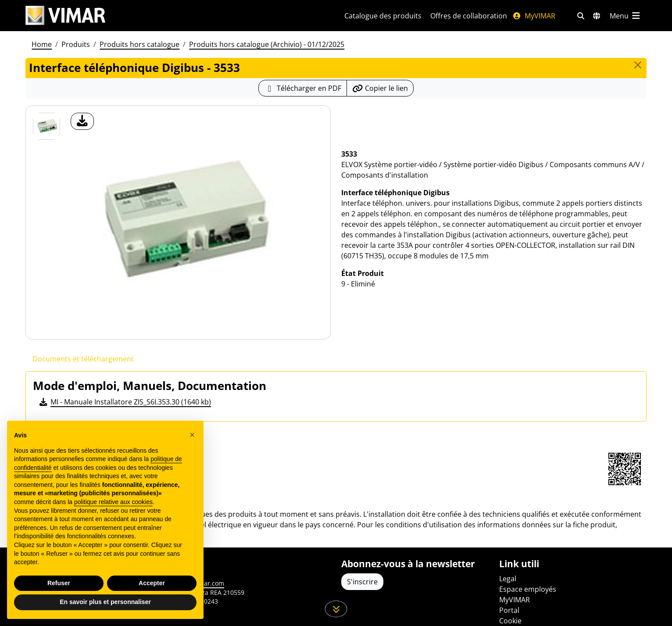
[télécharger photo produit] (82, 121)
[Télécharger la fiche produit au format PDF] (303, 88)
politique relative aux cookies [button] (113, 502)
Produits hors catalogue (139, 44)
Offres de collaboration (469, 16)
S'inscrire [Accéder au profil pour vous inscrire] (362, 582)
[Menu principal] (626, 16)
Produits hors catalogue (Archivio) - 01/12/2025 (267, 44)
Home (42, 44)
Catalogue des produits (383, 16)
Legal (508, 579)
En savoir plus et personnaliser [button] (105, 602)
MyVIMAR (534, 16)
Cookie (510, 621)
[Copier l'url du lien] (380, 88)
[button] (192, 435)
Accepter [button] (152, 583)
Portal (509, 610)
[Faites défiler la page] (336, 609)
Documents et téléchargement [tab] (83, 359)
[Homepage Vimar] (65, 16)
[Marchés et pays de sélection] (597, 16)
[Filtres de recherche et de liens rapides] (581, 16)
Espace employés (528, 589)
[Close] (638, 65)
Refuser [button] (59, 583)
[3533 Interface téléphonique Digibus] (46, 126)
